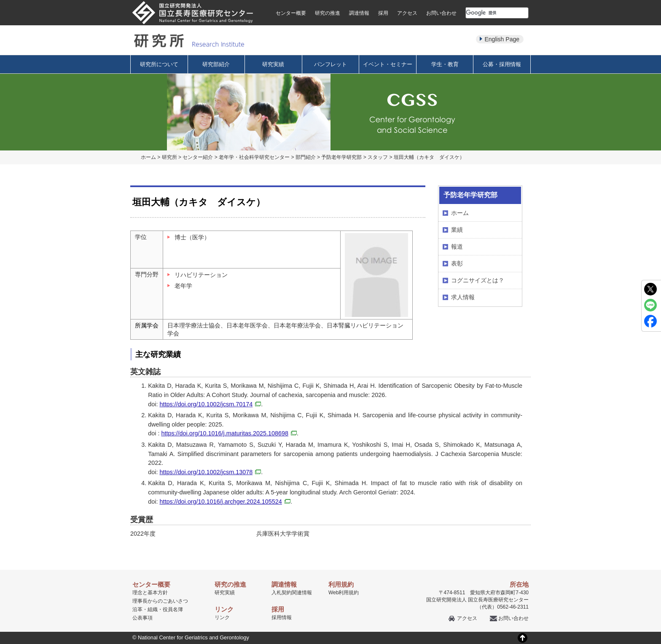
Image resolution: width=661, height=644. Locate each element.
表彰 (457, 263)
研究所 (169, 157)
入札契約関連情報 (292, 593)
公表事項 (142, 618)
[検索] (487, 13)
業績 (457, 230)
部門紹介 (306, 157)
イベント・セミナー (388, 64)
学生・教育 (445, 64)
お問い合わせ (441, 13)
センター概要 (291, 13)
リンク (222, 617)
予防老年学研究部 (341, 157)
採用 (383, 13)
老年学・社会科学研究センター (254, 157)
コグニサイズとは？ (478, 280)
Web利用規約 (344, 593)
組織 (153, 609)
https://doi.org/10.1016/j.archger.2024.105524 (225, 502)
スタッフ (378, 157)
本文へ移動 (313, 0)
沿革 (137, 609)
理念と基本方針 (150, 593)
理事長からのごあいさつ (160, 601)
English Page (502, 39)
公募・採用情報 (502, 64)
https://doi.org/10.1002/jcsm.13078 (210, 472)
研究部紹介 (216, 64)
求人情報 (463, 297)
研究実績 (273, 64)
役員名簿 (173, 609)
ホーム (148, 157)
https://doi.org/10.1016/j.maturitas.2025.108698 (229, 433)
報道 (457, 247)
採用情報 (282, 617)
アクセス (407, 13)
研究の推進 (328, 13)
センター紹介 (198, 157)
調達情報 (359, 13)
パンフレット (330, 64)
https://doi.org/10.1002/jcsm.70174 (210, 404)
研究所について (159, 64)
